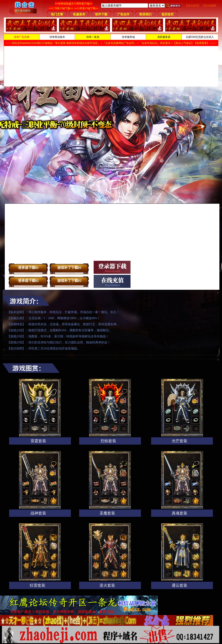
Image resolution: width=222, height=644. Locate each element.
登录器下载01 (28, 268)
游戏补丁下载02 (69, 281)
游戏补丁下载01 (69, 268)
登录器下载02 (28, 281)
